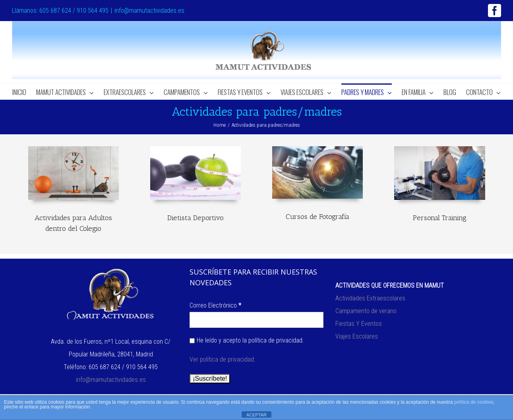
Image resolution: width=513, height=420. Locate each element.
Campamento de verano (366, 311)
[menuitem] (24, 91)
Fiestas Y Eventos (359, 324)
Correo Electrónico (215, 305)
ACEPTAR (256, 415)
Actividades (351, 298)
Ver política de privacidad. (223, 359)
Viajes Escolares (357, 336)
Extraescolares (386, 298)
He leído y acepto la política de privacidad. (247, 340)
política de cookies (474, 402)
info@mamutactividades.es (149, 11)
